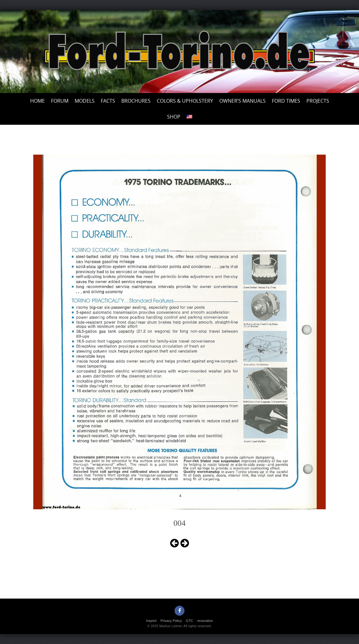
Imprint (151, 621)
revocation (205, 621)
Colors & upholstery (185, 101)
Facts (108, 101)
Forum (60, 101)
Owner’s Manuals (242, 101)
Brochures (136, 101)
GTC (190, 621)
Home (37, 101)
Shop (174, 117)
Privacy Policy (171, 621)
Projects (318, 101)
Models (85, 101)
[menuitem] (189, 117)
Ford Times (286, 101)
